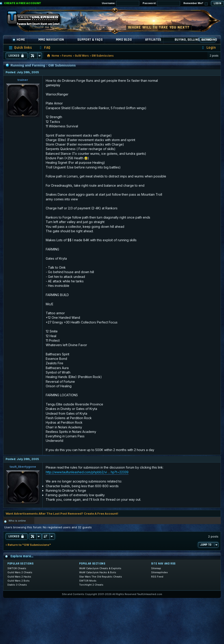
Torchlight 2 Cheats (91, 585)
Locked (17, 56)
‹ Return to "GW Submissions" (28, 545)
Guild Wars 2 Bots (18, 581)
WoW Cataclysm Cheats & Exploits (100, 568)
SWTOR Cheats (17, 568)
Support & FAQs (90, 40)
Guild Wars (82, 56)
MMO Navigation (51, 40)
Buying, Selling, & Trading (196, 40)
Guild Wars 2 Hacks (19, 577)
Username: (121, 3)
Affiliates (153, 40)
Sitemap (156, 568)
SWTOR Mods (88, 581)
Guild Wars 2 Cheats (20, 572)
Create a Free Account (23, 3)
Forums (67, 56)
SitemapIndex (159, 572)
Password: (161, 3)
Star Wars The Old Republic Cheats (101, 577)
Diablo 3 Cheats (17, 585)
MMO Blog (124, 40)
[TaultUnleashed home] (37, 20)
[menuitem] (44, 48)
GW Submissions (103, 56)
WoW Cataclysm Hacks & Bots (98, 572)
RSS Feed (157, 577)
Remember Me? (196, 3)
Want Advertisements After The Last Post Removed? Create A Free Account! (62, 513)
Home (19, 40)
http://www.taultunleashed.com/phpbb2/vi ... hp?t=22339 (87, 472)
